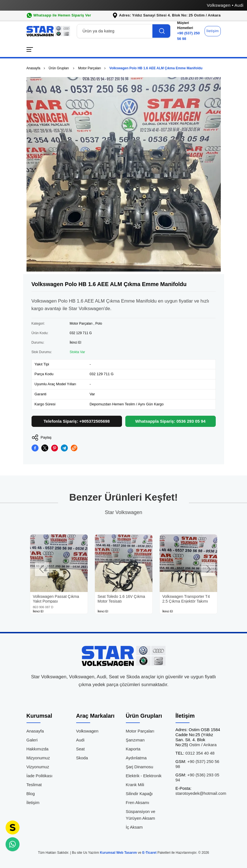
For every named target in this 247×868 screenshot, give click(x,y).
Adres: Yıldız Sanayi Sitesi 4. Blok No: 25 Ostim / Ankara (170, 15)
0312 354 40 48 (195, 753)
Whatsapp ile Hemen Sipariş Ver (62, 15)
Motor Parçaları (90, 68)
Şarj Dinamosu (140, 767)
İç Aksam (134, 827)
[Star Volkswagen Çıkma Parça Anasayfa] (48, 31)
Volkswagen (87, 731)
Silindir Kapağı (139, 794)
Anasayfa (33, 68)
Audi (80, 740)
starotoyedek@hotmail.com (201, 791)
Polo (99, 324)
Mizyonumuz (38, 758)
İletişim (213, 31)
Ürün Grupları (59, 68)
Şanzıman (135, 740)
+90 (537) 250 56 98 (190, 31)
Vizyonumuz (38, 767)
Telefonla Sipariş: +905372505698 (77, 421)
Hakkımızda (38, 749)
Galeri (32, 740)
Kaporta (133, 749)
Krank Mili (135, 785)
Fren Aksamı (138, 802)
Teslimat (34, 785)
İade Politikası (39, 776)
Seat (81, 749)
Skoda (82, 758)
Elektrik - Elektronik (144, 776)
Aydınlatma (136, 758)
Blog (31, 794)
